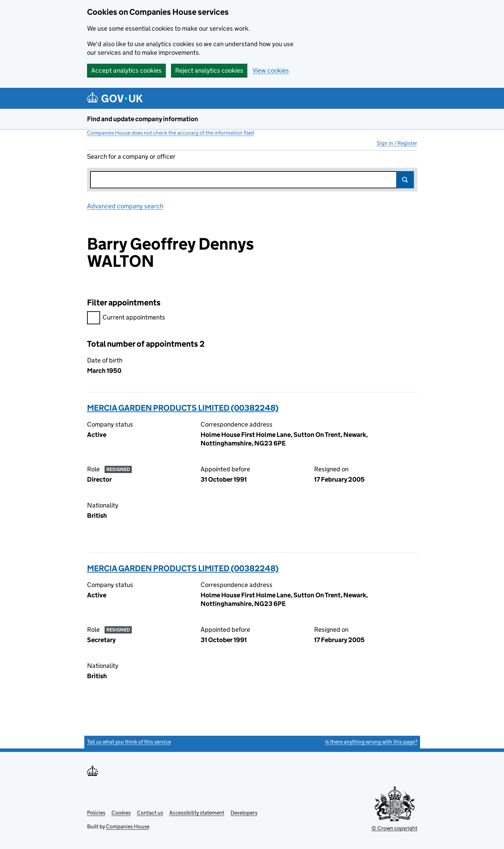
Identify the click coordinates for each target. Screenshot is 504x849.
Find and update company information (143, 119)
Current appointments (126, 318)
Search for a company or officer (131, 156)
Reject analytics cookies (209, 70)
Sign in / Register (397, 143)
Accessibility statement (197, 813)
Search (405, 180)
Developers (244, 813)
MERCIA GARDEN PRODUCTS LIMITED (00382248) (183, 408)
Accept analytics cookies (126, 70)
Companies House (128, 826)
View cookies (271, 70)
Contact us (150, 813)
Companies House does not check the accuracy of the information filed (170, 133)
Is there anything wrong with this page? (371, 742)
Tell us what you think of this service (129, 742)
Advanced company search (125, 206)
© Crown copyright (394, 828)
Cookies (121, 813)
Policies (96, 813)
